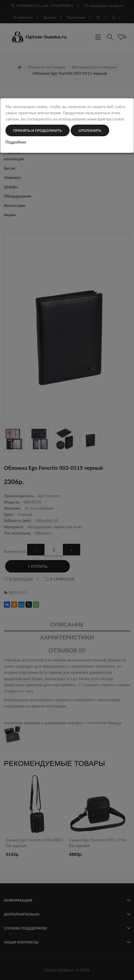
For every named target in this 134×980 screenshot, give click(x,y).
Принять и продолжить (38, 130)
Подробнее (16, 142)
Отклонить (90, 130)
